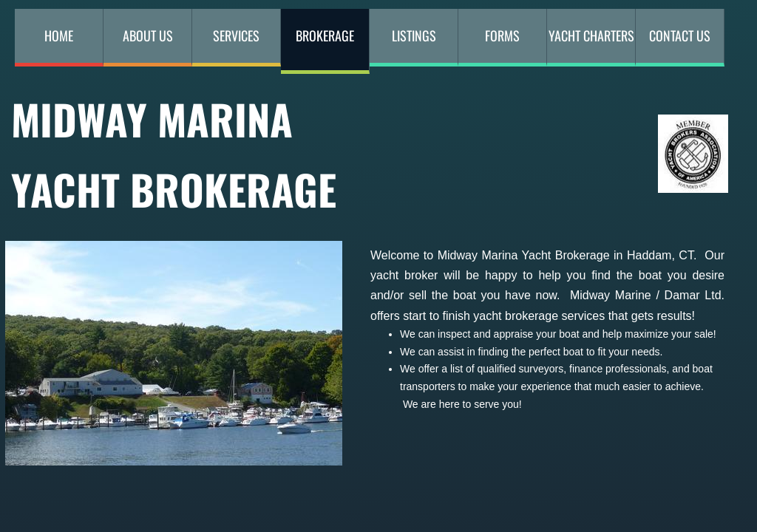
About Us (148, 35)
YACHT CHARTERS (591, 35)
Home (59, 35)
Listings (414, 35)
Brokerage (325, 35)
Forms (502, 35)
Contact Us (680, 35)
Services (236, 35)
